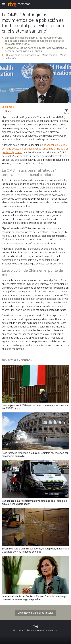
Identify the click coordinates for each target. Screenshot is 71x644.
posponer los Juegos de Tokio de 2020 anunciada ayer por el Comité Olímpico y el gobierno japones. (35, 149)
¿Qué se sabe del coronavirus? (22, 55)
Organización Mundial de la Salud (36, 613)
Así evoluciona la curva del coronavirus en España (36, 49)
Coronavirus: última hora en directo (25, 48)
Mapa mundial (50, 55)
